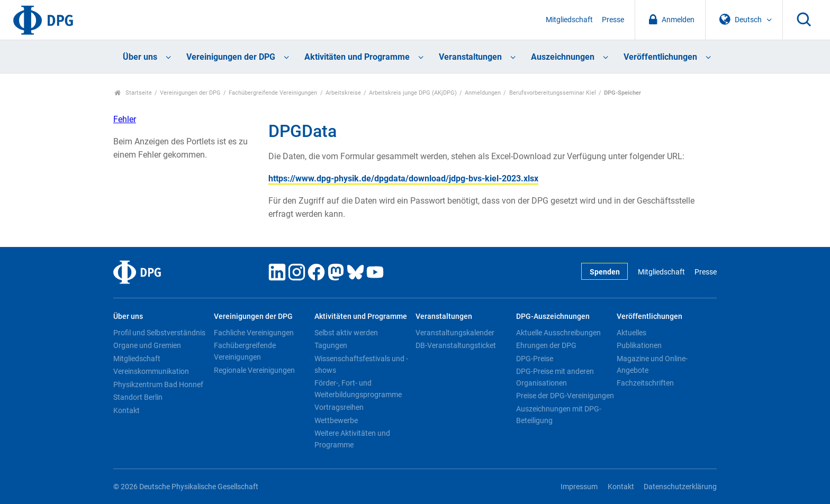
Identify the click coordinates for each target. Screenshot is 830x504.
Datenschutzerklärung (680, 487)
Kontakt (127, 410)
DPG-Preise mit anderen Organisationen (555, 377)
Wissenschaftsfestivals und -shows (361, 364)
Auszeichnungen (563, 57)
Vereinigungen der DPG (231, 57)
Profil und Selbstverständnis (159, 333)
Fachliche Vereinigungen (254, 333)
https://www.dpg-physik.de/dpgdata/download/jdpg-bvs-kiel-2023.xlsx (403, 178)
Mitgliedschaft (569, 20)
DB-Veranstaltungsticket (456, 345)
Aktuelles (631, 333)
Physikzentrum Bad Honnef (158, 384)
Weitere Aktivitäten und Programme (352, 439)
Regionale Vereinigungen (254, 370)
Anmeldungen (483, 93)
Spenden (605, 272)
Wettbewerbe (336, 420)
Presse (613, 20)
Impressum (579, 487)
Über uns (140, 57)
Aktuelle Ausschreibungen (558, 333)
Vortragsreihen (339, 407)
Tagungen (331, 345)
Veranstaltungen (470, 57)
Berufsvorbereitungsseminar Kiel (553, 93)
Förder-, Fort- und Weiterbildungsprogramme (358, 389)
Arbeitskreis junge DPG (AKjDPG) (413, 93)
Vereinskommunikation (151, 371)
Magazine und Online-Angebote (652, 364)
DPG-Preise (535, 359)
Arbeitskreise (343, 93)
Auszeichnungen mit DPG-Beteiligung (559, 415)
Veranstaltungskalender (455, 333)
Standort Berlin (138, 397)
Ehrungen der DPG (546, 345)
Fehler (125, 119)
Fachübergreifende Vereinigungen (273, 93)
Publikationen (639, 345)
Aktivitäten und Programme (357, 57)
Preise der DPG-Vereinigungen (565, 396)
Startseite (133, 93)
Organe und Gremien (147, 345)
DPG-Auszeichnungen (553, 317)
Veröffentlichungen (660, 57)
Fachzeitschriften (645, 383)
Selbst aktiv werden (346, 333)
